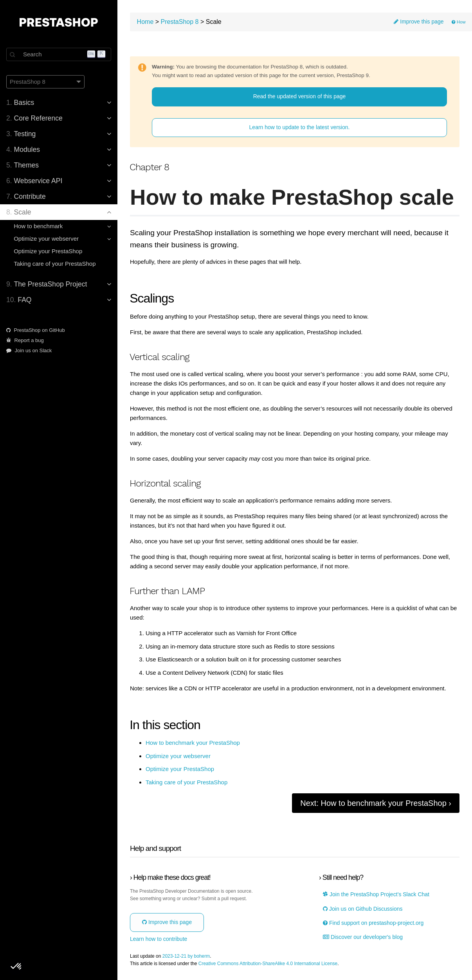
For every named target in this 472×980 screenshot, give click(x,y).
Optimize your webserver (178, 756)
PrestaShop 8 (180, 22)
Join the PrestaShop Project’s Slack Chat (376, 894)
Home (145, 22)
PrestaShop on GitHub (36, 330)
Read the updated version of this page (300, 96)
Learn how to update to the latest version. (300, 127)
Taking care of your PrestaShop (55, 264)
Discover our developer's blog (363, 937)
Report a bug (25, 340)
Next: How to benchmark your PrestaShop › (376, 803)
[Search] (59, 54)
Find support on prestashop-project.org (373, 923)
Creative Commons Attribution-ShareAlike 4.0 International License (268, 964)
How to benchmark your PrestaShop (193, 743)
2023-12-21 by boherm (186, 956)
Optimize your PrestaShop (48, 251)
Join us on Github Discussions (363, 909)
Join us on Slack (29, 350)
